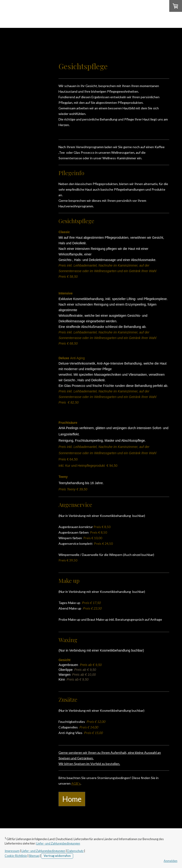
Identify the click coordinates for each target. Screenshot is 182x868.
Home (20, 34)
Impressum (12, 851)
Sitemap (34, 856)
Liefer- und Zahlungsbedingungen (58, 843)
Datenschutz (75, 851)
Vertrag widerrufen (57, 856)
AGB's (76, 783)
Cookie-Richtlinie (16, 856)
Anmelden (171, 861)
